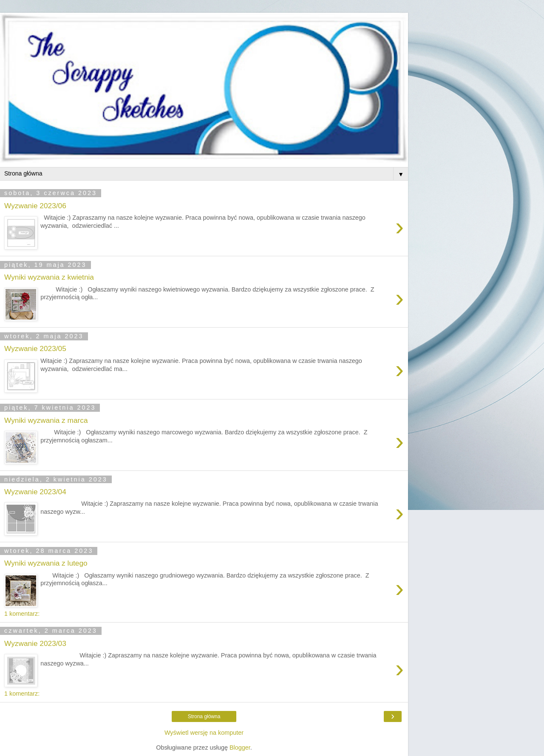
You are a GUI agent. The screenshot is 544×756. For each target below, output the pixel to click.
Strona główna (204, 716)
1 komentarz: (22, 614)
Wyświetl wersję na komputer (204, 733)
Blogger (240, 748)
